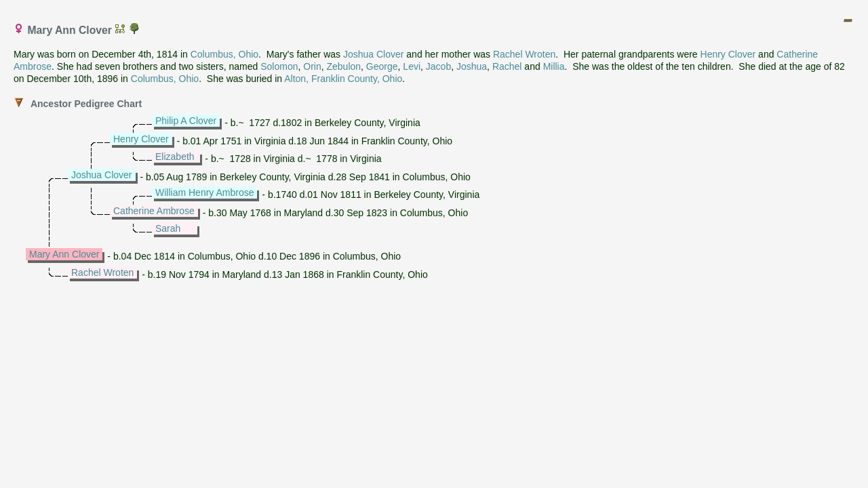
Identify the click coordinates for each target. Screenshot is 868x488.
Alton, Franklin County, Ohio (343, 79)
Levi (412, 66)
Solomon (279, 66)
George (382, 66)
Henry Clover (728, 54)
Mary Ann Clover (64, 254)
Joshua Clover (374, 54)
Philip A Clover (186, 121)
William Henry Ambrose (204, 192)
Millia (554, 66)
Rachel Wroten (524, 54)
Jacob (438, 66)
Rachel (507, 66)
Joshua (472, 66)
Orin (312, 66)
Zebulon (343, 66)
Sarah (168, 228)
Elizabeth (175, 157)
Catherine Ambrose (154, 211)
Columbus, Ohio (224, 54)
